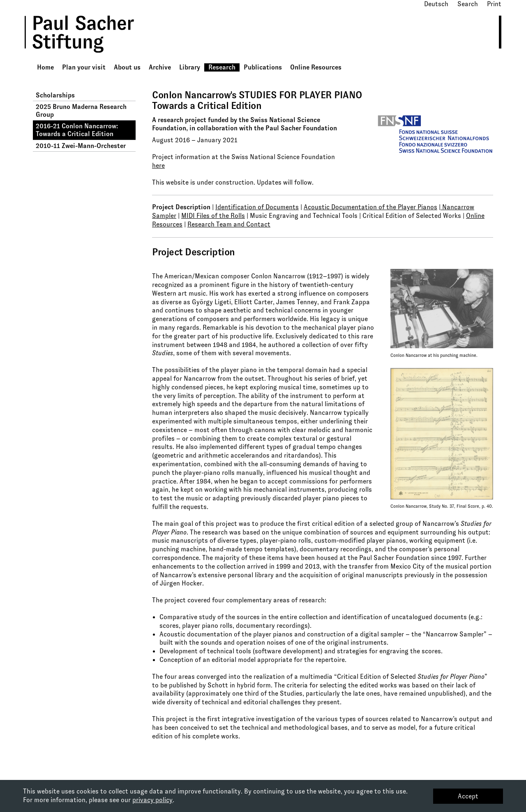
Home (45, 67)
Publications (263, 67)
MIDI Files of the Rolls (213, 216)
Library (190, 67)
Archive (160, 67)
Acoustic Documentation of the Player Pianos (370, 207)
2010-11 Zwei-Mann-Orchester (81, 146)
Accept (468, 796)
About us (127, 67)
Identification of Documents (257, 207)
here (158, 165)
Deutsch (436, 4)
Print (494, 4)
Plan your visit (84, 67)
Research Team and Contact (229, 224)
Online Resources (316, 67)
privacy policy (152, 800)
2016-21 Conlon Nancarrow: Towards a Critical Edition (77, 130)
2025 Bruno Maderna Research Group (81, 111)
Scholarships (55, 95)
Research (222, 67)
